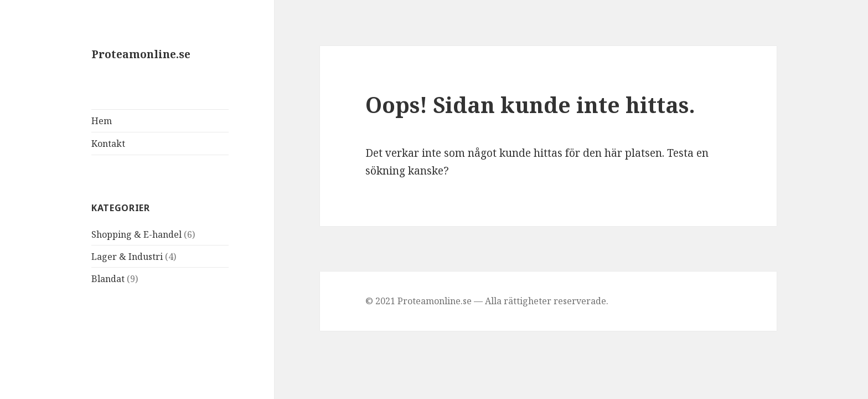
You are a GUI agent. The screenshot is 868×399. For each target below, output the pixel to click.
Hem (102, 121)
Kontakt (108, 144)
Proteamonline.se (141, 54)
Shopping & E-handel (136, 234)
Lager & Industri (127, 257)
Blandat (108, 279)
